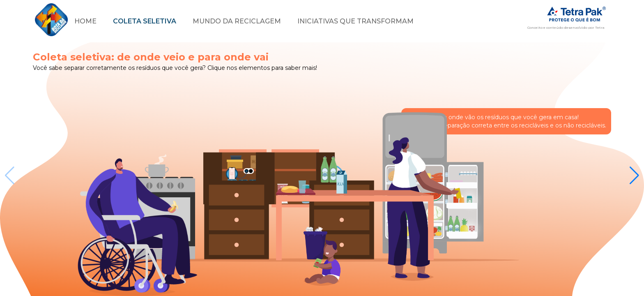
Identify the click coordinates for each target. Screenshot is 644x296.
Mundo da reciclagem (237, 21)
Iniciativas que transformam (355, 21)
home (85, 21)
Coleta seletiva (145, 21)
